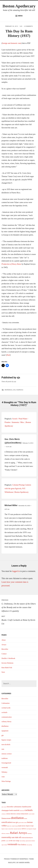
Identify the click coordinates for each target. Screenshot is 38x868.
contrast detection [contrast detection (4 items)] (11, 814)
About (4, 640)
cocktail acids (6, 708)
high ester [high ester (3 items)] (9, 826)
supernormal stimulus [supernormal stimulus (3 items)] (30, 841)
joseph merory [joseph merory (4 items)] (22, 826)
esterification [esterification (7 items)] (7, 822)
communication (7, 717)
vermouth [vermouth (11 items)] (12, 844)
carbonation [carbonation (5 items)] (18, 807)
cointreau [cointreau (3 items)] (4, 814)
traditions (20, 390)
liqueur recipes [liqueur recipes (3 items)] (5, 829)
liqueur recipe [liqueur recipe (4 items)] (30, 826)
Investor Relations (7, 663)
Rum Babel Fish (7, 668)
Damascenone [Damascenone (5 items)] (6, 818)
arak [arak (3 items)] (2, 807)
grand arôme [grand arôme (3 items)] (21, 823)
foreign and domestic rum (12, 43)
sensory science (7, 754)
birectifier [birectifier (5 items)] (10, 807)
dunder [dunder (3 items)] (26, 819)
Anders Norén (24, 863)
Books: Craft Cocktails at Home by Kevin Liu (19, 620)
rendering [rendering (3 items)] (29, 833)
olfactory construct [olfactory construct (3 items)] (6, 833)
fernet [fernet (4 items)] (14, 822)
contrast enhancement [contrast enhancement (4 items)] (22, 814)
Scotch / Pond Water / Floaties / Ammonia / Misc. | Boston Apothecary (18, 422)
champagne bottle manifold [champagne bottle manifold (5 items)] (10, 810)
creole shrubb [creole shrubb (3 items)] (31, 814)
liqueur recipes (6, 740)
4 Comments (28, 26)
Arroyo (4, 645)
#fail (8, 355)
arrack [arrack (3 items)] (5, 807)
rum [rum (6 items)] (13, 837)
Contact (4, 654)
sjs (21, 26)
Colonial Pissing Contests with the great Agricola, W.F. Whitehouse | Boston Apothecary (18, 489)
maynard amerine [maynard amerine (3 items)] (17, 829)
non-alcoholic (6, 744)
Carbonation (6, 703)
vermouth (5, 767)
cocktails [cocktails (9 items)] (29, 810)
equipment (5, 731)
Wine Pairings (6, 781)
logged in (16, 571)
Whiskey (4, 772)
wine (3, 777)
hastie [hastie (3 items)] (25, 823)
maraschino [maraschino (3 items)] (11, 829)
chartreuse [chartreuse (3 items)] (22, 811)
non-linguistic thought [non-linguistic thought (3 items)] (31, 829)
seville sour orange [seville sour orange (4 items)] (14, 841)
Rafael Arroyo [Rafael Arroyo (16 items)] (18, 833)
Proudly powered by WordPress (16, 859)
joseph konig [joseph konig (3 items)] (14, 826)
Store (3, 672)
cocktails (4, 712)
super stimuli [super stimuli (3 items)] (4, 845)
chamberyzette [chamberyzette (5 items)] (26, 807)
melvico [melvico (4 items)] (24, 829)
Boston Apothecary (19, 6)
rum (14, 390)
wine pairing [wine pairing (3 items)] (29, 845)
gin (3, 735)
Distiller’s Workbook (8, 658)
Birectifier (5, 649)
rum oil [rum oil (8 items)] (18, 837)
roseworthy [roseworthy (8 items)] (6, 837)
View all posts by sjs (9, 382)
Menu (19, 16)
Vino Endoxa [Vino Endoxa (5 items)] (22, 845)
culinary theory (6, 722)
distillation (8, 390)
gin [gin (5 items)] (17, 822)
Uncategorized (6, 763)
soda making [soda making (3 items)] (22, 841)
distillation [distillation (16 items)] (17, 818)
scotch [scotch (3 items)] (7, 841)
